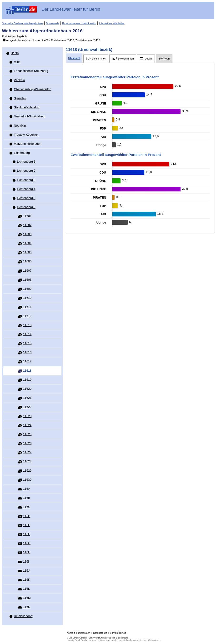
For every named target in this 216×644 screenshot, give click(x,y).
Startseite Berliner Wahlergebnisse (22, 23)
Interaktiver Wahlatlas (112, 23)
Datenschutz (100, 633)
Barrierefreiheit (118, 633)
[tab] (74, 58)
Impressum (84, 633)
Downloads (53, 23)
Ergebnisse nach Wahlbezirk (79, 23)
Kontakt (71, 633)
